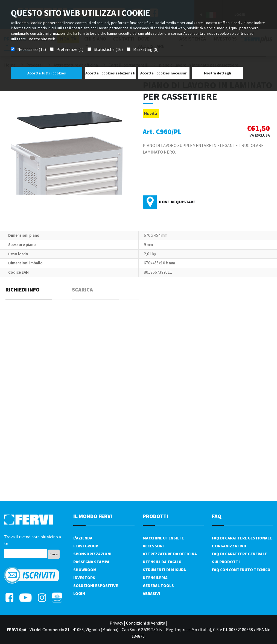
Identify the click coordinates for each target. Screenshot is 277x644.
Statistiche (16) (108, 49)
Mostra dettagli (218, 73)
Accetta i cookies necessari (164, 73)
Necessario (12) (32, 49)
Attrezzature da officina (170, 554)
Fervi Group (86, 546)
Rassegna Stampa (91, 562)
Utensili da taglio (162, 562)
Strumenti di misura (164, 570)
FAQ (217, 516)
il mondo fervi (93, 516)
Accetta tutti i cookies (47, 73)
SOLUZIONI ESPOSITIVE (96, 586)
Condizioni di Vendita (146, 623)
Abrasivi (151, 594)
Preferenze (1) (70, 49)
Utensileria (155, 578)
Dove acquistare (177, 202)
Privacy (116, 623)
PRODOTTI (155, 516)
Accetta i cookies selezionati (110, 73)
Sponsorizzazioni (92, 554)
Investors (84, 578)
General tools (158, 586)
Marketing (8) (146, 49)
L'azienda (83, 538)
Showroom (85, 570)
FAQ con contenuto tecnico (241, 570)
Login (79, 594)
